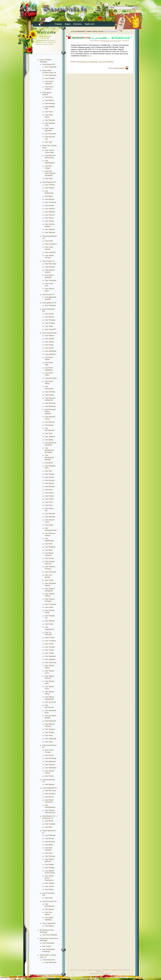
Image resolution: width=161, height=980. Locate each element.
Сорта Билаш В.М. (49, 64)
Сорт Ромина (49, 221)
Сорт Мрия (49, 550)
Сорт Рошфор (50, 868)
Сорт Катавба (50, 78)
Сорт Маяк (48, 544)
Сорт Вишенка (50, 842)
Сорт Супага (47, 946)
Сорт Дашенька (50, 761)
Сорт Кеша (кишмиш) (50, 935)
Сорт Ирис (48, 827)
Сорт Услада (49, 653)
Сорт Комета (49, 499)
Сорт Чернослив (51, 663)
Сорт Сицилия (50, 229)
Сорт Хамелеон (50, 252)
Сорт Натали (49, 558)
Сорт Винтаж (49, 839)
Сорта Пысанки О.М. (49, 901)
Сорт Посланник (51, 604)
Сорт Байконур (50, 835)
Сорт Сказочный (51, 280)
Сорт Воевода (50, 103)
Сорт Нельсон (50, 215)
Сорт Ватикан (50, 199)
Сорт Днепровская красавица (49, 450)
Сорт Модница (50, 547)
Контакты (78, 24)
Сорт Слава (49, 624)
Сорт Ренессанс (50, 134)
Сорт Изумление (51, 67)
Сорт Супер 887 (50, 329)
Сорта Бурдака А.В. (49, 182)
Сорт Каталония (50, 202)
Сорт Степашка (50, 641)
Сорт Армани (49, 188)
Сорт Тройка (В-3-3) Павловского (49, 878)
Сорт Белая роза (51, 378)
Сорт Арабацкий (51, 351)
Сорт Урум (48, 142)
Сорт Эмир (49, 735)
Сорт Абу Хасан (50, 791)
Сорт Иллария (50, 323)
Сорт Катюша (49, 480)
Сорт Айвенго (50, 336)
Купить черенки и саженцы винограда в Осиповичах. (93, 970)
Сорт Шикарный (50, 721)
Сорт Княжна (49, 493)
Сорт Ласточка (50, 856)
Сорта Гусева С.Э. (49, 294)
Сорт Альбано (50, 185)
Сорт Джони (49, 845)
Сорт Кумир (49, 525)
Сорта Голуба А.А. (49, 261)
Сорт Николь (49, 218)
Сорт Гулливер (50, 824)
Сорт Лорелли (50, 209)
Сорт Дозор (49, 463)
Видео (68, 24)
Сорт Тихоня (49, 644)
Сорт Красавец (50, 517)
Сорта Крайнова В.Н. (50, 788)
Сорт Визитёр (50, 422)
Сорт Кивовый (50, 267)
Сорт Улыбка (49, 650)
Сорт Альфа (49, 345)
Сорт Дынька (49, 909)
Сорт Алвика (49, 342)
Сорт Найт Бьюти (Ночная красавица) (50, 173)
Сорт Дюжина (50, 784)
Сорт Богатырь (50, 392)
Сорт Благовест (50, 794)
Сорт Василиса (50, 403)
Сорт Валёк (49, 241)
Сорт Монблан (50, 212)
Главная (58, 24)
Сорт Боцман (49, 395)
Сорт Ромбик (49, 865)
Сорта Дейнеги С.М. (49, 303)
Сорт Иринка (49, 926)
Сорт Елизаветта (51, 244)
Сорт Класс (49, 490)
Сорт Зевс (48, 471)
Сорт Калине (49, 477)
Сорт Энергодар (50, 739)
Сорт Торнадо (50, 647)
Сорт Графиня (50, 437)
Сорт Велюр (49, 821)
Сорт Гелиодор (50, 320)
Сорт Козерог (49, 496)
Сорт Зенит (49, 853)
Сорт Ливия (49, 326)
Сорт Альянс (49, 348)
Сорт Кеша (49, 898)
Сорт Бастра (49, 755)
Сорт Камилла (50, 765)
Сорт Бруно (49, 196)
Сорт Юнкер (49, 889)
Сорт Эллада (49, 732)
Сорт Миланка (50, 120)
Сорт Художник (50, 659)
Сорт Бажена (49, 317)
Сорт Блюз (49, 97)
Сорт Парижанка (51, 768)
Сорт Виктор (49, 797)
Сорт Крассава (50, 514)
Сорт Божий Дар (51, 758)
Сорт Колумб (49, 205)
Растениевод (106, 974)
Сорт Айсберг (50, 339)
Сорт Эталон (49, 886)
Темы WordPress (95, 974)
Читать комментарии (116, 68)
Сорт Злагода (50, 474)
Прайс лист (90, 24)
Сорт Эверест (50, 883)
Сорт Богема (49, 314)
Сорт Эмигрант (50, 232)
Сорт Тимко (49, 179)
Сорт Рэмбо (49, 607)
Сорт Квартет (49, 483)
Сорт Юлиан (49, 776)
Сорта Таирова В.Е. (49, 923)
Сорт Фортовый (50, 305)
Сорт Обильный (50, 572)
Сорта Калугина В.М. (50, 333)
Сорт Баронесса (50, 354)
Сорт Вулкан (49, 425)
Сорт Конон (49, 502)
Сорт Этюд (49, 742)
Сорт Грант (49, 433)
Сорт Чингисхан (50, 702)
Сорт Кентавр (50, 487)
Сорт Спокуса (50, 638)
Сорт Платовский (48, 943)
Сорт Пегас (49, 112)
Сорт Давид (49, 440)
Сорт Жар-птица (51, 264)
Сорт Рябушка (50, 621)
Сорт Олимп (49, 580)
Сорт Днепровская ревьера (49, 457)
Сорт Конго (49, 505)
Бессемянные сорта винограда (111, 41)
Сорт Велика (49, 100)
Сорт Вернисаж (50, 406)
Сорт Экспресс (50, 729)
